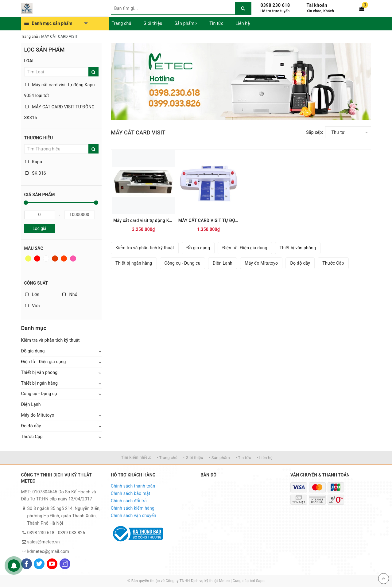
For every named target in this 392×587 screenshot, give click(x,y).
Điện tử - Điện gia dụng (44, 362)
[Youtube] (52, 564)
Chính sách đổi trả (129, 501)
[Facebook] (27, 564)
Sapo (260, 581)
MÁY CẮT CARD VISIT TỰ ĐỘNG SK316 (59, 112)
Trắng (46, 259)
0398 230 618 (275, 5)
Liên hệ (243, 23)
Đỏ (37, 259)
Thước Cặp (32, 437)
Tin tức (216, 23)
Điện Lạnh (31, 404)
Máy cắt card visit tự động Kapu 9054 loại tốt (60, 90)
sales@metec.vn (44, 542)
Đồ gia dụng (33, 351)
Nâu (55, 259)
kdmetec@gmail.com (48, 551)
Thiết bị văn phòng (39, 372)
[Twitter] (39, 564)
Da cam (64, 259)
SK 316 (36, 173)
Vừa (33, 306)
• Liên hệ (264, 458)
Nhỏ (70, 294)
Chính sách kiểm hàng (133, 508)
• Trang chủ (167, 458)
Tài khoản (317, 5)
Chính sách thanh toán (133, 486)
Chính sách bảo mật (130, 493)
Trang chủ (122, 23)
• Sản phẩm (219, 458)
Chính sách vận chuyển (134, 515)
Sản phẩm (186, 23)
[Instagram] (65, 564)
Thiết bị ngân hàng (40, 383)
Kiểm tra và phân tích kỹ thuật (50, 340)
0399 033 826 (72, 533)
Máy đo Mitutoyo (38, 415)
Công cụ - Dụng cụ (39, 394)
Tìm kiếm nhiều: (136, 457)
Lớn (32, 294)
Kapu (34, 162)
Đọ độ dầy (31, 426)
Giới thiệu (153, 23)
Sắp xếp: (314, 132)
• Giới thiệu (193, 458)
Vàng (28, 259)
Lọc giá (39, 228)
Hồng (73, 259)
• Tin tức (243, 458)
